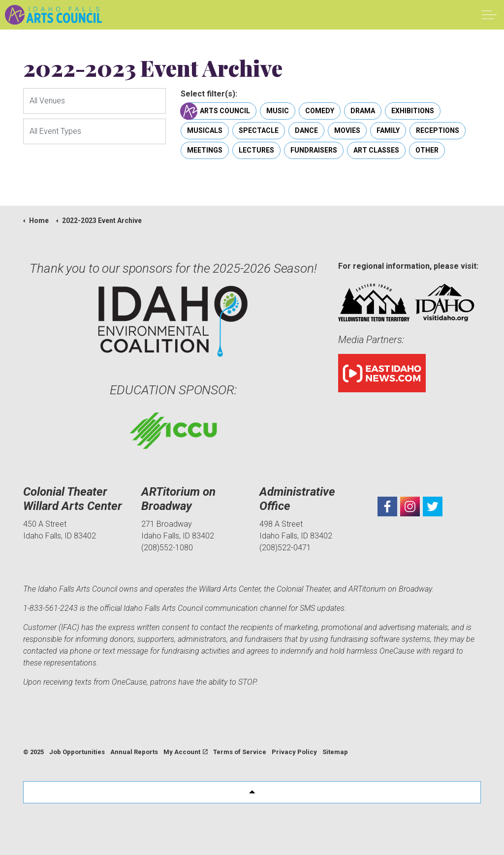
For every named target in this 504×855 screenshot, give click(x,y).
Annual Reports (134, 752)
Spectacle (259, 131)
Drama (363, 111)
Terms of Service (240, 752)
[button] (252, 792)
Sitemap (335, 752)
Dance (306, 131)
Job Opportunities (77, 752)
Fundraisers (314, 150)
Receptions (438, 131)
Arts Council (219, 111)
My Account (186, 752)
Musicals (205, 131)
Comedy (320, 111)
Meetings (205, 150)
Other (427, 150)
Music (278, 111)
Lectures (256, 150)
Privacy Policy (294, 752)
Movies (347, 131)
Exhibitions (413, 111)
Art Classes (376, 150)
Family (388, 131)
